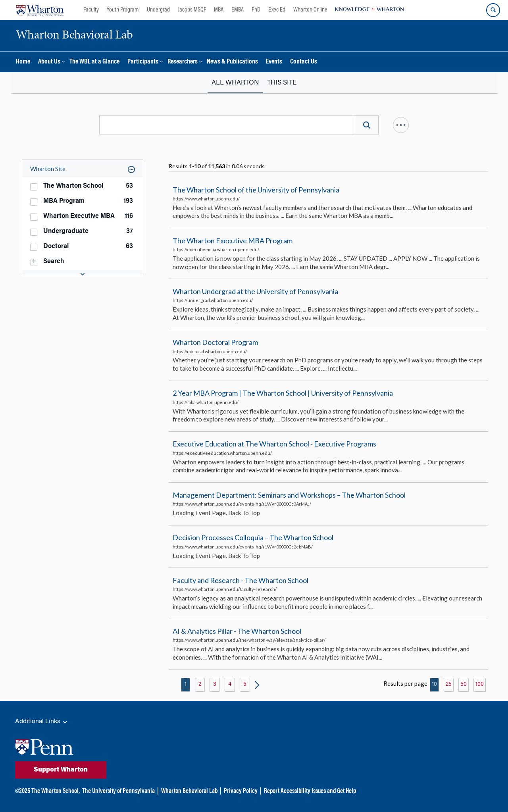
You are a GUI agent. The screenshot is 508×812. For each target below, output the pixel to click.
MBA (219, 10)
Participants (143, 62)
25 (449, 685)
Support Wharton (61, 770)
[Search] (367, 125)
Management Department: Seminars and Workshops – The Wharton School (289, 495)
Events (274, 62)
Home (23, 62)
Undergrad (158, 10)
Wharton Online (310, 10)
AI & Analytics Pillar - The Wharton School (237, 631)
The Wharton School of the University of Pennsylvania (256, 190)
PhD (256, 10)
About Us (49, 62)
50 (464, 685)
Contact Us (304, 62)
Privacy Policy (241, 791)
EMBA (238, 10)
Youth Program (123, 10)
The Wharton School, (56, 791)
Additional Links (42, 722)
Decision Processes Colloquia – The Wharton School (253, 537)
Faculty (91, 10)
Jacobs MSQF (192, 10)
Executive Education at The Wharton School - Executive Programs (274, 444)
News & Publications (232, 62)
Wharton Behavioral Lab (189, 791)
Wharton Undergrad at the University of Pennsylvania (255, 291)
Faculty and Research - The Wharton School (241, 580)
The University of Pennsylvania (118, 791)
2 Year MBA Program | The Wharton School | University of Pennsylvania (283, 393)
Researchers (183, 62)
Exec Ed (277, 10)
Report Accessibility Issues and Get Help (310, 791)
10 (434, 685)
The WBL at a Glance (94, 62)
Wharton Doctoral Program (215, 342)
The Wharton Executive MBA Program (233, 241)
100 (480, 685)
